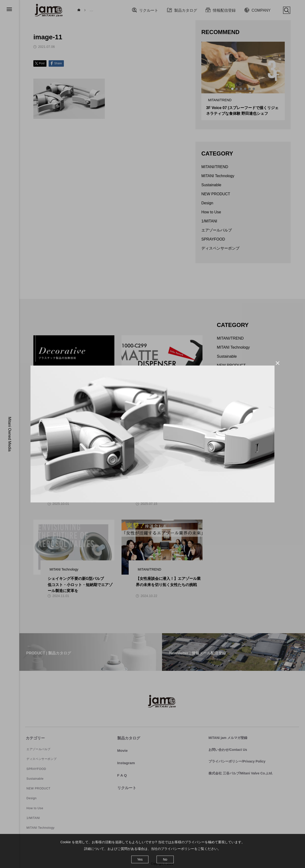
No (165, 859)
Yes (140, 859)
